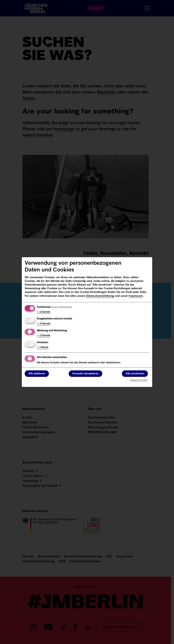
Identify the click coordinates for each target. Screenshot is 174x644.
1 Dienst (43, 347)
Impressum (136, 296)
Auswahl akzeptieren (85, 374)
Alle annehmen (135, 374)
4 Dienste (44, 324)
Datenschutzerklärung (100, 296)
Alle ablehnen (37, 374)
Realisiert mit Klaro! (139, 380)
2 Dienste (44, 312)
